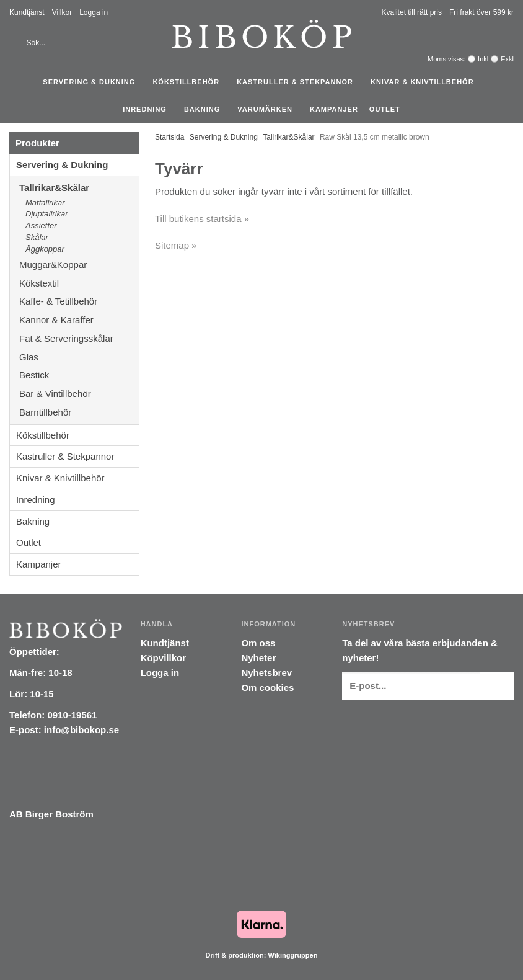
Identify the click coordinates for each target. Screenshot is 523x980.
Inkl (483, 59)
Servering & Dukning (92, 82)
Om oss (258, 643)
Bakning (205, 109)
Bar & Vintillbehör (79, 394)
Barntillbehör (45, 412)
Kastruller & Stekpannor (298, 82)
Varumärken (268, 109)
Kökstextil (79, 283)
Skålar (37, 237)
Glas (79, 357)
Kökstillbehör (189, 82)
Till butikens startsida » (202, 219)
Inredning (148, 109)
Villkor (62, 12)
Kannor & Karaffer (79, 320)
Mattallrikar (45, 203)
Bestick (79, 375)
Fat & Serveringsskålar (79, 338)
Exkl (507, 59)
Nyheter (258, 658)
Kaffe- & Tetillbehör (79, 301)
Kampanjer (334, 109)
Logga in (94, 12)
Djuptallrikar (47, 214)
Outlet (385, 109)
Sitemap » (176, 245)
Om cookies (267, 688)
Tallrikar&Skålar (79, 188)
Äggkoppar (45, 249)
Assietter (41, 225)
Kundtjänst (27, 12)
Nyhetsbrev (266, 673)
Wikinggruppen (292, 955)
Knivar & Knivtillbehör (425, 82)
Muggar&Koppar (79, 265)
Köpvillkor (163, 658)
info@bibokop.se (81, 730)
